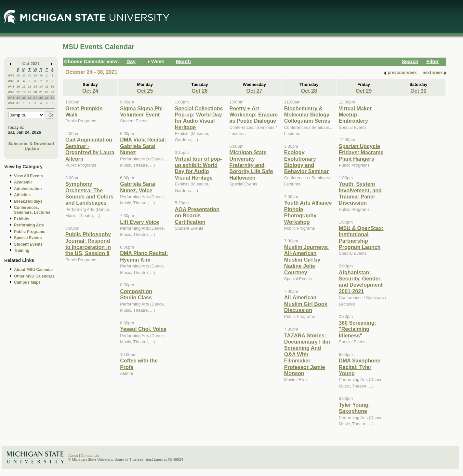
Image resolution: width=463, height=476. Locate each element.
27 (24, 75)
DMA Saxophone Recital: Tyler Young (360, 367)
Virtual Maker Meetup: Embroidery (355, 115)
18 (24, 92)
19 (29, 92)
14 (41, 86)
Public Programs (30, 232)
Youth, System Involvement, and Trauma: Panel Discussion (360, 193)
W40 (11, 81)
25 (24, 97)
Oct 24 (90, 91)
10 (18, 86)
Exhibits (22, 219)
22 (47, 92)
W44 (11, 103)
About (73, 456)
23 (53, 92)
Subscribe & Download (31, 144)
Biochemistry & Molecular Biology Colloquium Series (307, 115)
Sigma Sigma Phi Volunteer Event (141, 111)
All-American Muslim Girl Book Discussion (306, 304)
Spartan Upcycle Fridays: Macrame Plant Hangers (361, 152)
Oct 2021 (31, 64)
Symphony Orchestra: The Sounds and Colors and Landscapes (89, 193)
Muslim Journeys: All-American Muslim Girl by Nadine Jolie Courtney (306, 260)
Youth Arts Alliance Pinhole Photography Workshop (308, 212)
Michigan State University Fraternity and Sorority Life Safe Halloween (251, 165)
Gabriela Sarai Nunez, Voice (138, 187)
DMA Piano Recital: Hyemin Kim (144, 256)
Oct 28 (309, 91)
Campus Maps (27, 282)
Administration (28, 189)
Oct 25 (145, 91)
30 (41, 75)
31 (18, 103)
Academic (23, 182)
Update (32, 149)
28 (29, 75)
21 (41, 92)
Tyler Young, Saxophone (354, 408)
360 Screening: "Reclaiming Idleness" (357, 329)
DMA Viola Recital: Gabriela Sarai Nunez (143, 146)
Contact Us (90, 456)
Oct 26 (199, 91)
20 (35, 92)
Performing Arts (29, 225)
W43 (11, 97)
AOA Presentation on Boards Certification (197, 216)
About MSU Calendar (33, 270)
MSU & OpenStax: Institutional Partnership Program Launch (361, 238)
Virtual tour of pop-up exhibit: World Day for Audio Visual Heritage (198, 168)
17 (18, 92)
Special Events (28, 238)
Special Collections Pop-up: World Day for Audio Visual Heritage (199, 118)
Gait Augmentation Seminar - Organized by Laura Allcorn (90, 149)
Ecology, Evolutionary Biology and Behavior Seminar (306, 162)
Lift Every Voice (139, 222)
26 (18, 75)
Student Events (28, 244)
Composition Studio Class (136, 294)
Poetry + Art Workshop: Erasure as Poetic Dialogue (254, 115)
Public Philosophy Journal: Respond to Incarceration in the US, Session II (88, 244)
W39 (11, 75)
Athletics (22, 195)
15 (47, 86)
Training (22, 251)
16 (53, 86)
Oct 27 (254, 91)
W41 (11, 86)
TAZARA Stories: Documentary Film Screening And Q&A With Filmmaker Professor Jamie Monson (307, 354)
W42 (11, 92)
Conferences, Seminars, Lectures (32, 210)
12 (29, 86)
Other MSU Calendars (34, 276)
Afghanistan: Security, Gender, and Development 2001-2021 (361, 282)
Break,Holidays (28, 201)
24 (18, 97)
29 (35, 75)
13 (35, 86)
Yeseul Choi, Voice (143, 329)
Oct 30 (418, 91)
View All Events (28, 176)
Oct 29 (364, 91)
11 (24, 86)
